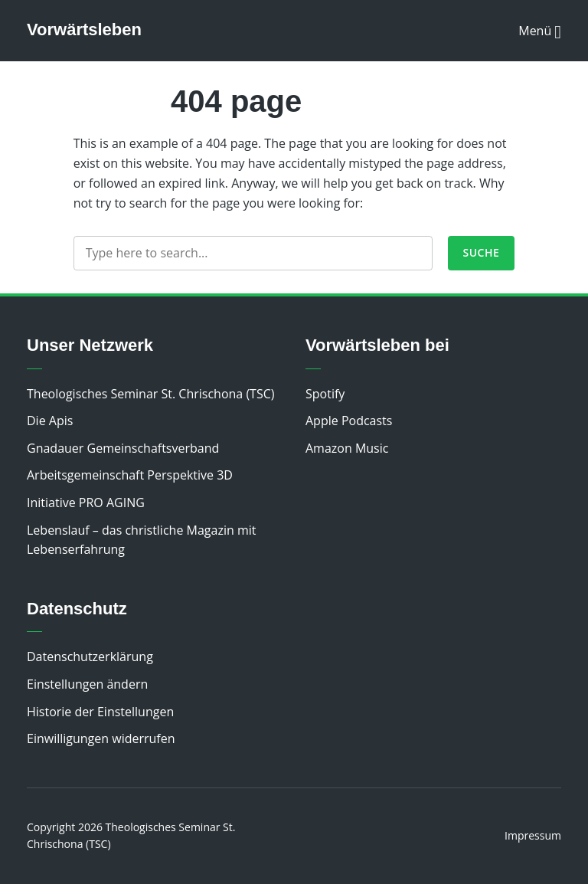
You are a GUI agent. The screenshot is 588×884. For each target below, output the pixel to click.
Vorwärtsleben (84, 29)
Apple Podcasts (349, 421)
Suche (482, 252)
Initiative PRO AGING (86, 503)
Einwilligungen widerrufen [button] (101, 738)
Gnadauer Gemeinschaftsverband (123, 448)
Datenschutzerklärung (90, 656)
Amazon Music (347, 448)
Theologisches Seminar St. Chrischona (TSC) (151, 394)
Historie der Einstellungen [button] (100, 712)
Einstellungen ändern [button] (87, 684)
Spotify (325, 394)
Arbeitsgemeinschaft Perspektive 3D (130, 475)
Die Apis (50, 421)
